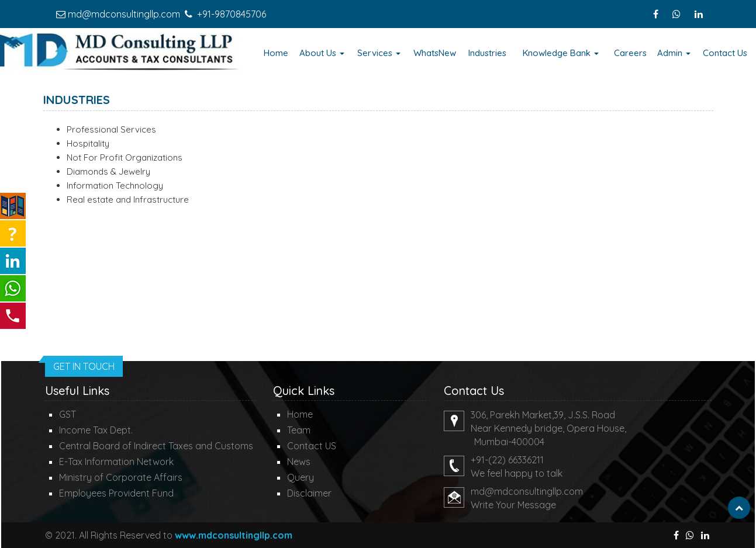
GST (68, 414)
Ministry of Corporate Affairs (121, 477)
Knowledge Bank (561, 53)
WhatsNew (435, 53)
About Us (322, 53)
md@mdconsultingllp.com (124, 14)
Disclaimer (309, 493)
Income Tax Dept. (96, 430)
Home (276, 53)
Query (301, 477)
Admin (674, 53)
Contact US (312, 446)
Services (379, 53)
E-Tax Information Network (116, 462)
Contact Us (725, 53)
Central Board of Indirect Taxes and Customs (156, 446)
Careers (630, 53)
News (299, 462)
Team (299, 430)
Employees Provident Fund (116, 493)
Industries (487, 53)
